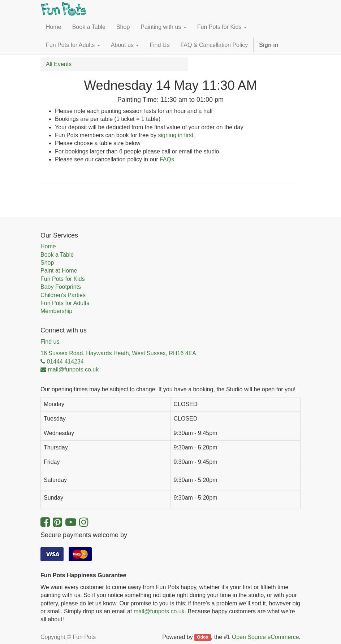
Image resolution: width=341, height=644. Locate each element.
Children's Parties (63, 295)
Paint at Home (59, 271)
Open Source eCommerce (266, 637)
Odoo (202, 638)
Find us (50, 342)
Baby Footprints (61, 287)
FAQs (167, 159)
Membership (56, 311)
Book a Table (57, 255)
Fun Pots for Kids (63, 279)
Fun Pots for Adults (65, 303)
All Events (59, 64)
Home (48, 246)
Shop (47, 263)
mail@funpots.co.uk (159, 611)
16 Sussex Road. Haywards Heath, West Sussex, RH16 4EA (118, 353)
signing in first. (176, 135)
